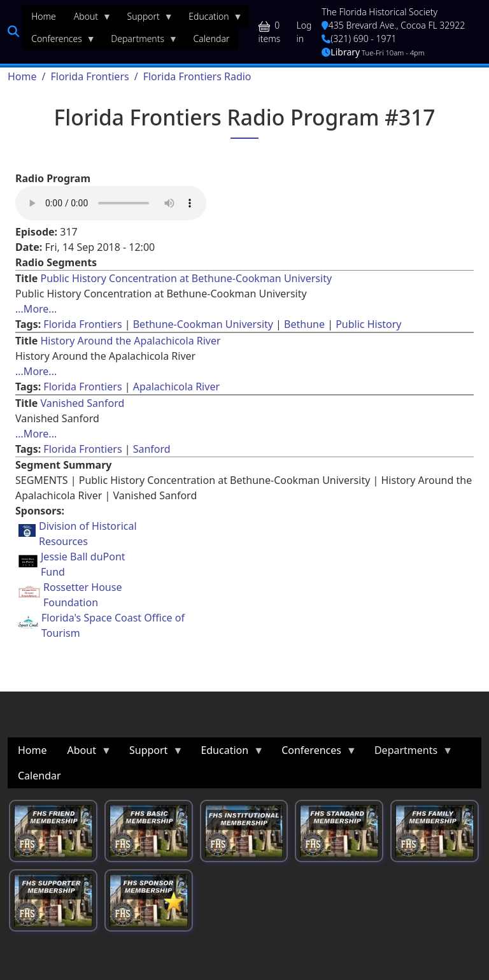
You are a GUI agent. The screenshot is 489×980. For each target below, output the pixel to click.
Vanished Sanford (82, 403)
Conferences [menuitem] (59, 41)
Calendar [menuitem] (212, 39)
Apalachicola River (176, 387)
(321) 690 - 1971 (359, 39)
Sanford (152, 449)
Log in (304, 32)
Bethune (304, 324)
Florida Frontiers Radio (197, 76)
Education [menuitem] (211, 19)
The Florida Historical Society (379, 12)
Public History (368, 324)
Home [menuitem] (44, 16)
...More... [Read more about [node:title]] (36, 309)
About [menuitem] (88, 19)
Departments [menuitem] (140, 41)
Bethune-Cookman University (203, 324)
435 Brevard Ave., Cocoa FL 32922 (393, 25)
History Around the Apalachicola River (130, 341)
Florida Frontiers (89, 76)
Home (22, 76)
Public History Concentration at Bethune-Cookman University (186, 278)
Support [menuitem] (146, 19)
